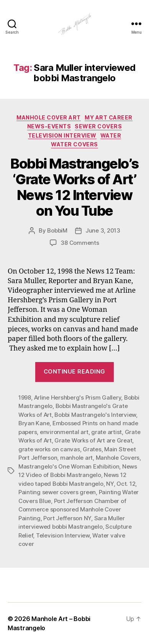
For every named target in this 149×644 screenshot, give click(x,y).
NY (110, 484)
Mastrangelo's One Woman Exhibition (69, 466)
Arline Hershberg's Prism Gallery (78, 397)
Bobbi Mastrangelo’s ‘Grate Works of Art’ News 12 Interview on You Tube (74, 187)
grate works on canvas (49, 449)
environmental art (64, 432)
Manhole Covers (118, 458)
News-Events (49, 126)
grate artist (106, 432)
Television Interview (62, 135)
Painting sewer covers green (57, 492)
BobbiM (57, 230)
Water (111, 135)
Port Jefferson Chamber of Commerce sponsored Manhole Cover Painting (72, 510)
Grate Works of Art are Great (93, 440)
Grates (92, 449)
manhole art (76, 458)
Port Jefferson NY (67, 518)
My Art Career (109, 117)
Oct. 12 (126, 484)
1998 (25, 397)
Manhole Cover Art (49, 117)
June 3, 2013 (103, 230)
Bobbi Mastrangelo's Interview (95, 415)
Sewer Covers (98, 126)
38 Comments (80, 243)
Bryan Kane (34, 423)
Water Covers (74, 144)
